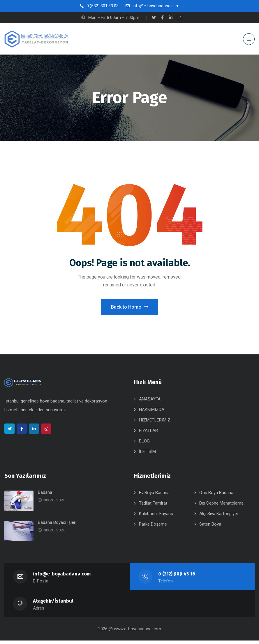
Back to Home (129, 309)
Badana (45, 496)
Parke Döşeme (153, 528)
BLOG (144, 444)
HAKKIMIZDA (152, 413)
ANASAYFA (150, 402)
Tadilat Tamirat (153, 507)
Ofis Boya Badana (216, 496)
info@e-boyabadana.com (62, 577)
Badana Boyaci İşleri (57, 526)
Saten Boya (210, 528)
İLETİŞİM (147, 455)
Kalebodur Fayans (156, 517)
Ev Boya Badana (154, 496)
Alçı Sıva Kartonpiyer (219, 517)
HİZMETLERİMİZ (155, 423)
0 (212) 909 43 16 (177, 577)
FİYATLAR (148, 434)
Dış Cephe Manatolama (221, 507)
